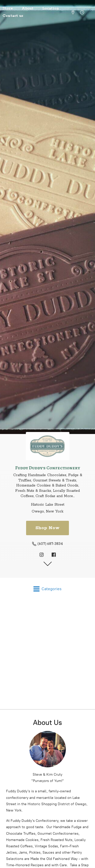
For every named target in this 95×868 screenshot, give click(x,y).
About (28, 9)
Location (51, 9)
